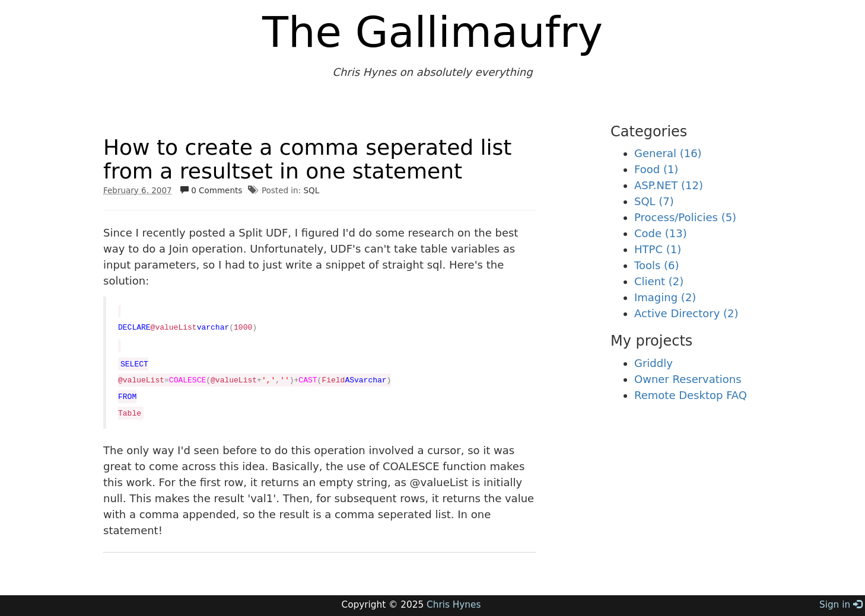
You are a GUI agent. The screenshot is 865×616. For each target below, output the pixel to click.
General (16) (668, 153)
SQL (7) (654, 201)
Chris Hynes (454, 605)
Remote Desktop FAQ (691, 395)
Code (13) (661, 233)
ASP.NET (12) (669, 185)
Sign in (841, 605)
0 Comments (211, 190)
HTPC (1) (658, 249)
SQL (311, 190)
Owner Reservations (688, 379)
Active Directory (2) (686, 313)
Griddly (653, 363)
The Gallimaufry (432, 32)
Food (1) (656, 169)
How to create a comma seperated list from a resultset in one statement (307, 159)
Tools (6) (657, 265)
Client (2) (659, 281)
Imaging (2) (665, 297)
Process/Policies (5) (685, 217)
